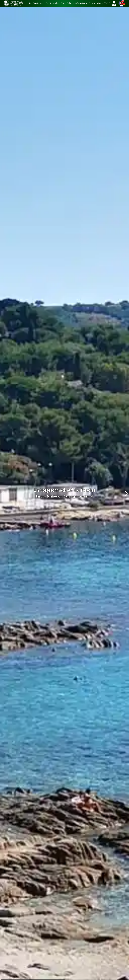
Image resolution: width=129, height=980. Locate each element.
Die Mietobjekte (52, 3)
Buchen (92, 3)
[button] (126, 493)
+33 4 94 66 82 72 (104, 3)
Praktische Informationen (77, 3)
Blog (63, 3)
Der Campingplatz (36, 3)
